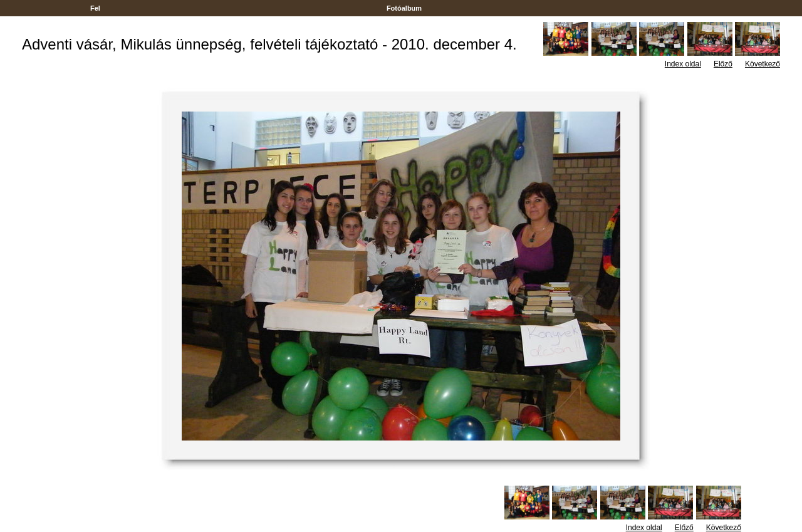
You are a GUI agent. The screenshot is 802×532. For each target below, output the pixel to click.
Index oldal (683, 64)
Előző (723, 64)
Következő (763, 64)
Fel (95, 8)
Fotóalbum (404, 8)
